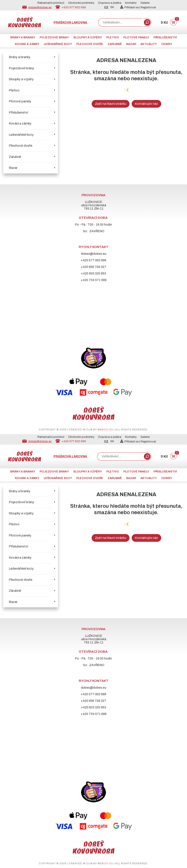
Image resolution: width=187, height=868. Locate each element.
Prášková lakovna (71, 22)
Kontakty (131, 3)
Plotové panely (136, 37)
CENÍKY (167, 44)
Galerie (145, 3)
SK (112, 7)
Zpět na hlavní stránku (111, 104)
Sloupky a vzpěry (88, 37)
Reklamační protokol (51, 3)
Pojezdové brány (54, 37)
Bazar (131, 44)
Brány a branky (23, 37)
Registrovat (148, 7)
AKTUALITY (149, 44)
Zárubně (115, 44)
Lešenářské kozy (58, 44)
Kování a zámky (27, 44)
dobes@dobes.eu (40, 7)
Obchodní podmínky (81, 3)
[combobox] (120, 22)
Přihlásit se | (130, 7)
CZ (106, 7)
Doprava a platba (110, 3)
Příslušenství (165, 37)
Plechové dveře (90, 44)
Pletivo (113, 37)
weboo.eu (105, 430)
